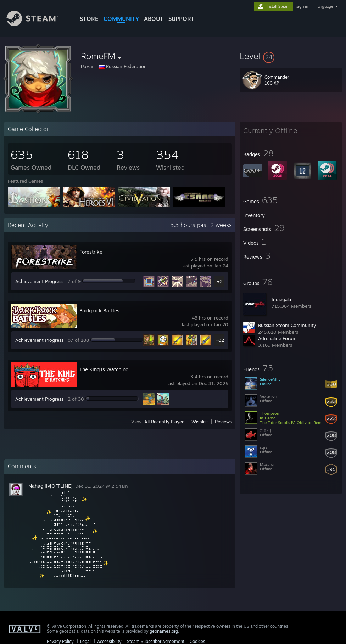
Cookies (197, 641)
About (154, 19)
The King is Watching (104, 369)
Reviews (223, 422)
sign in (302, 6)
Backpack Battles (99, 310)
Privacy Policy (60, 641)
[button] (291, 56)
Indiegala (281, 299)
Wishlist (200, 422)
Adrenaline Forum (277, 338)
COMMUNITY (121, 19)
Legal (85, 641)
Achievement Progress (39, 281)
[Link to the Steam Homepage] (38, 24)
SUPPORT (182, 19)
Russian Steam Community (287, 325)
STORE (89, 19)
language (325, 6)
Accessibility (109, 641)
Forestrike (91, 252)
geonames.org (164, 631)
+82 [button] (220, 340)
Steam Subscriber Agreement (156, 641)
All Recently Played (164, 422)
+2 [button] (220, 281)
